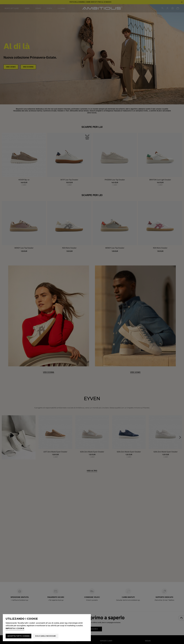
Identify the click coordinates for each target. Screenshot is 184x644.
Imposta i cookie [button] (15, 628)
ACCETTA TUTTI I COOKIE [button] (18, 636)
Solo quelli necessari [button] (46, 636)
